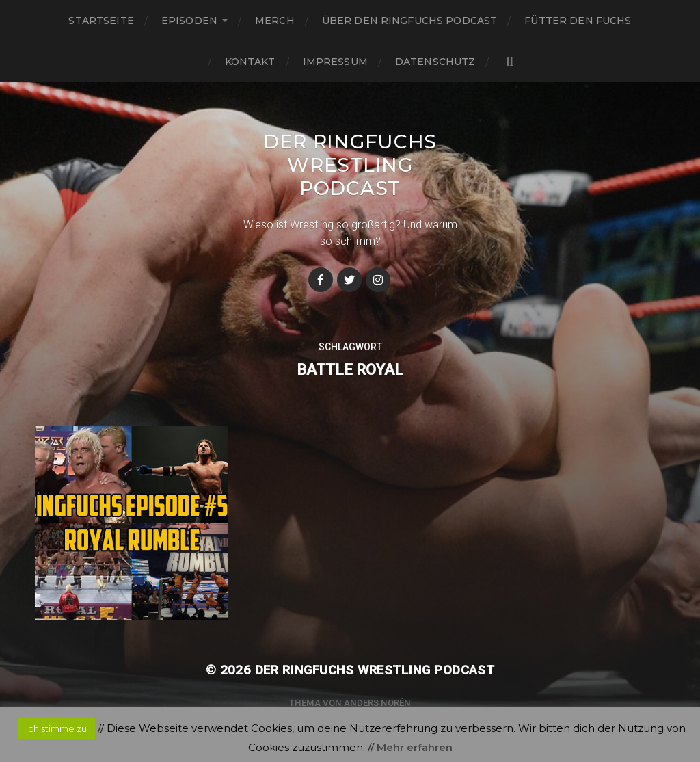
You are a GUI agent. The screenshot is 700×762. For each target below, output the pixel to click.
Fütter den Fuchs (578, 21)
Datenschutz (435, 62)
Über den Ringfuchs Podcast (410, 21)
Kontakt (250, 62)
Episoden (189, 21)
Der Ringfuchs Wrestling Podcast (350, 165)
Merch (275, 21)
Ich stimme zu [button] (56, 728)
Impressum (335, 62)
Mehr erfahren (415, 747)
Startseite (101, 21)
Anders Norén (377, 703)
